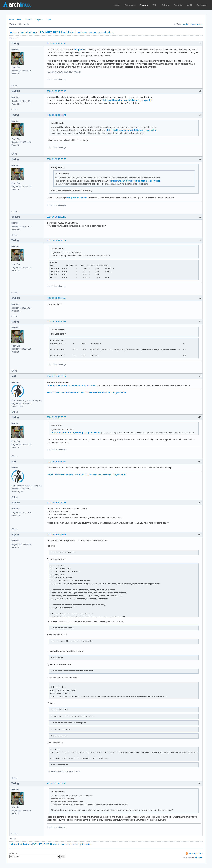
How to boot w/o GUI (75, 393)
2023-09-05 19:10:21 (56, 322)
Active (186, 24)
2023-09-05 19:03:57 (56, 298)
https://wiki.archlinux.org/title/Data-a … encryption (128, 100)
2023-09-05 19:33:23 (56, 417)
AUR (190, 5)
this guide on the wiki (77, 198)
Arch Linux (17, 5)
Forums (144, 5)
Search (29, 20)
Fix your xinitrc (120, 393)
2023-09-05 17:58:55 (56, 159)
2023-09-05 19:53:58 (56, 462)
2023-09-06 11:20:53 (56, 503)
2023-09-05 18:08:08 (56, 217)
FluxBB (199, 858)
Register (39, 20)
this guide (79, 50)
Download (202, 5)
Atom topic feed (196, 853)
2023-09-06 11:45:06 (56, 535)
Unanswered (196, 24)
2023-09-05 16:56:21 (56, 115)
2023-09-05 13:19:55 (56, 44)
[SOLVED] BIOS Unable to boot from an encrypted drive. (76, 32)
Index (12, 20)
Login (48, 20)
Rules (20, 20)
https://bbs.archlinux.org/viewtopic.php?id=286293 (72, 385)
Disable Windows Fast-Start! (98, 393)
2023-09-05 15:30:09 (56, 91)
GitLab (165, 5)
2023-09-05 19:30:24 (56, 376)
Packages (130, 5)
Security (178, 5)
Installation (28, 32)
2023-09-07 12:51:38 (56, 783)
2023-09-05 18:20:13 (56, 240)
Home (117, 5)
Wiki (155, 5)
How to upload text (55, 393)
